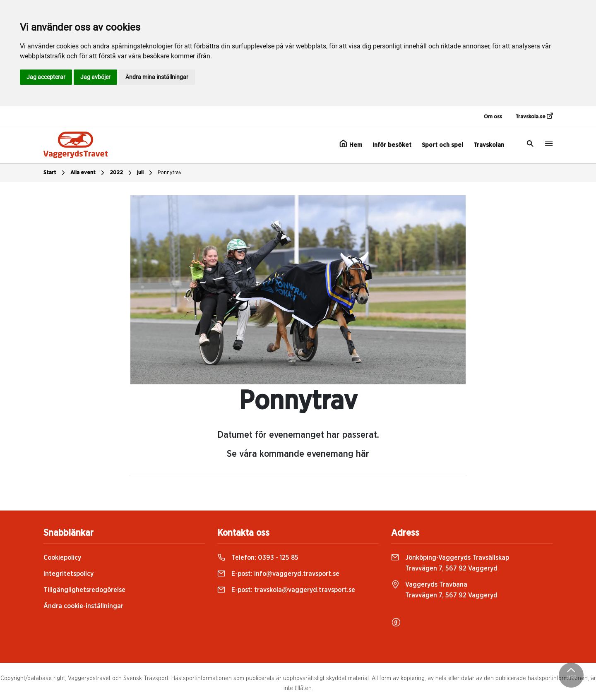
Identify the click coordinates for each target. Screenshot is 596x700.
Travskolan (489, 145)
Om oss (493, 117)
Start (55, 173)
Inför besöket (392, 145)
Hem (351, 144)
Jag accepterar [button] (46, 77)
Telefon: (258, 558)
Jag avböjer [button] (95, 77)
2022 (122, 173)
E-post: (278, 574)
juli (146, 173)
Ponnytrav (170, 173)
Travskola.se (534, 116)
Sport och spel (442, 145)
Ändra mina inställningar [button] (157, 77)
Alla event (88, 173)
